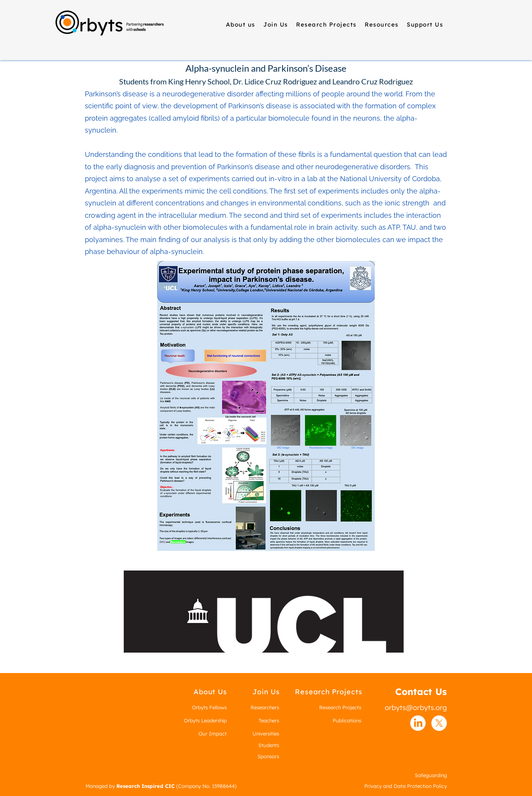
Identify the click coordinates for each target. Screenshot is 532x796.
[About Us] (210, 692)
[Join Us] (266, 692)
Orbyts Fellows (209, 707)
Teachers (269, 720)
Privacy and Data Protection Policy (406, 786)
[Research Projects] (329, 692)
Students (269, 745)
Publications (347, 720)
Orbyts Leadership (205, 720)
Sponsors (268, 756)
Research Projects (340, 707)
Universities (266, 734)
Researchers (265, 707)
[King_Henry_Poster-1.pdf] (266, 407)
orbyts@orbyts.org (416, 708)
